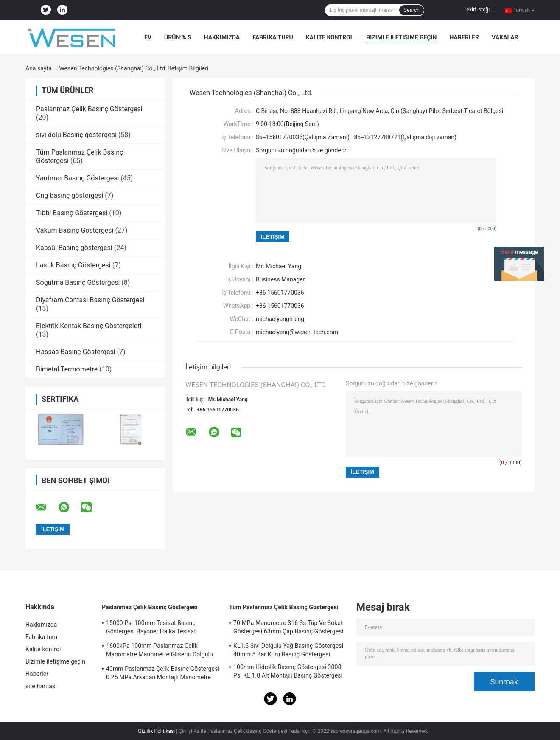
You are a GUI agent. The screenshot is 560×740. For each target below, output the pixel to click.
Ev (148, 37)
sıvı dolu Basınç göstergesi (76, 135)
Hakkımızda (222, 37)
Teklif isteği (477, 10)
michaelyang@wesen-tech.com (297, 332)
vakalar (505, 37)
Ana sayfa (39, 68)
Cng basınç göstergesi (70, 196)
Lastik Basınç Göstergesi (73, 265)
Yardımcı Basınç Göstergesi (77, 178)
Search (412, 10)
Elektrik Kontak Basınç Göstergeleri (89, 326)
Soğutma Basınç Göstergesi (78, 283)
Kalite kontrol (330, 37)
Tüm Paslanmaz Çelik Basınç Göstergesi (284, 607)
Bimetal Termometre (67, 369)
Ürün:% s (178, 37)
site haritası (41, 686)
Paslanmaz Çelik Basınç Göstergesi (89, 109)
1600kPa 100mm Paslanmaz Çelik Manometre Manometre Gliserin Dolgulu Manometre (160, 651)
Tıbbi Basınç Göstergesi (72, 213)
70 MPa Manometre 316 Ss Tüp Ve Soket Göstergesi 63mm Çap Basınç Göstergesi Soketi (288, 628)
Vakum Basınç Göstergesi (75, 230)
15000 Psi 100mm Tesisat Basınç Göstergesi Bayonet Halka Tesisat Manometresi (151, 628)
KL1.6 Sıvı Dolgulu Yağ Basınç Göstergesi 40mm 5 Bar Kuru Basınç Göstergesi (288, 650)
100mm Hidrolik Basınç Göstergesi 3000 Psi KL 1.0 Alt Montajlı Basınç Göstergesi (288, 671)
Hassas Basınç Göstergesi (76, 352)
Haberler (464, 37)
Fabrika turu (273, 37)
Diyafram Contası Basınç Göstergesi (90, 300)
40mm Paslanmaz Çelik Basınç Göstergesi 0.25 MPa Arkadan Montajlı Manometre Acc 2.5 (163, 674)
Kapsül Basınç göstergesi (74, 248)
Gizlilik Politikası (157, 731)
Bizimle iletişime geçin (401, 37)
